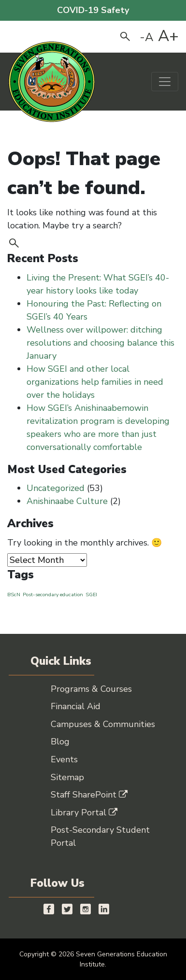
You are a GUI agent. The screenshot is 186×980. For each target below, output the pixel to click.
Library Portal (84, 812)
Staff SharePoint (89, 795)
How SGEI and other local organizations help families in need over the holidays (95, 382)
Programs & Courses (91, 689)
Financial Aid (76, 706)
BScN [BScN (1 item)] (14, 595)
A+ (168, 36)
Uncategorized (56, 488)
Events (64, 759)
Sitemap (67, 777)
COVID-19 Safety (93, 10)
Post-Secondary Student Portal (100, 836)
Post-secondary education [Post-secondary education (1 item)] (53, 595)
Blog (60, 742)
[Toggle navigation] (165, 82)
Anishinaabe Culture (67, 501)
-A (147, 37)
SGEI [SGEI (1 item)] (91, 595)
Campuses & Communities (103, 724)
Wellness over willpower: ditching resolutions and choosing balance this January (100, 343)
